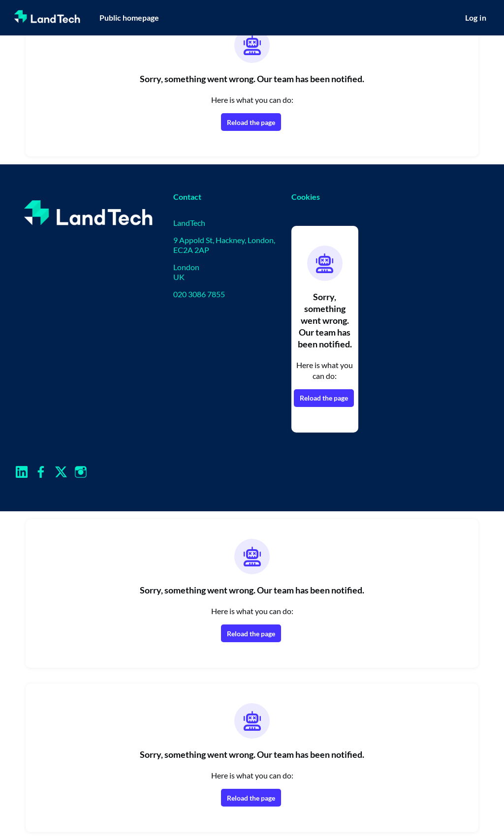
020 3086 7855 (199, 294)
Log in (476, 17)
